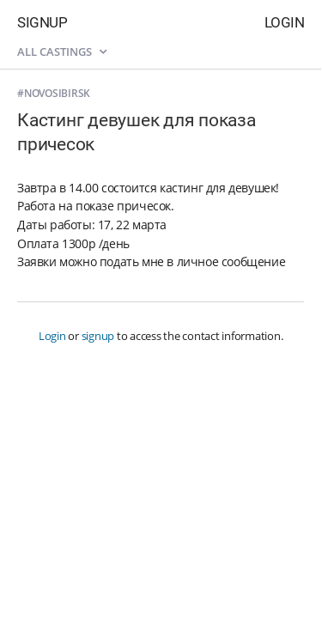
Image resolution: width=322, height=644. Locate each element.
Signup (42, 22)
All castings (62, 52)
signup (98, 336)
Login (285, 22)
